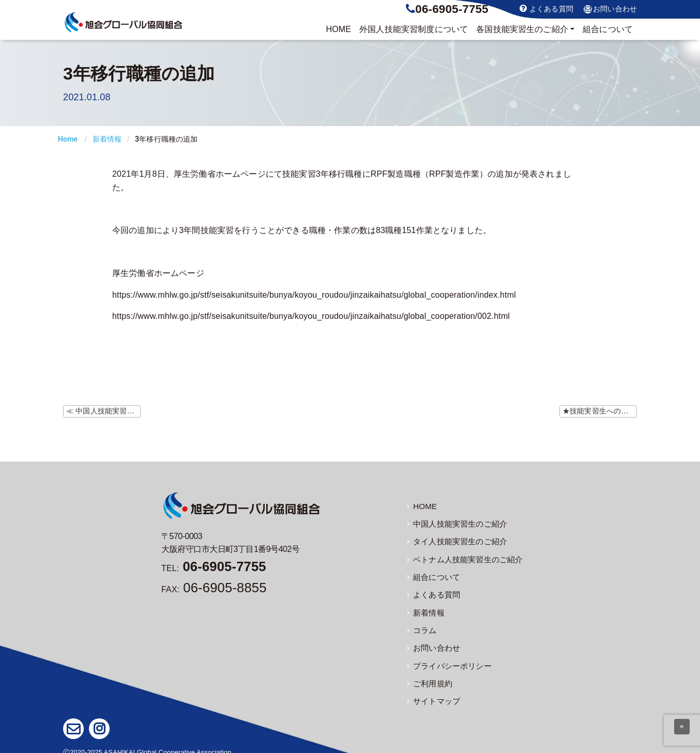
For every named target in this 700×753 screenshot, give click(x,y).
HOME (338, 29)
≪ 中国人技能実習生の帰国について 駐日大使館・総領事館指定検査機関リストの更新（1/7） (103, 411)
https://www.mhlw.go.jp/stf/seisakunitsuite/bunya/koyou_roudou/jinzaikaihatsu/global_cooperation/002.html (311, 316)
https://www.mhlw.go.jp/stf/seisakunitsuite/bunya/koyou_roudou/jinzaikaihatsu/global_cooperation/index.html (314, 295)
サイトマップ (432, 694)
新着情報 (107, 139)
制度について (414, 29)
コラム (421, 625)
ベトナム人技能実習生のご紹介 (461, 557)
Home (68, 139)
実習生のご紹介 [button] (522, 29)
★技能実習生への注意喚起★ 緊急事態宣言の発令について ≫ (600, 411)
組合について (608, 29)
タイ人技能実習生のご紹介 (454, 540)
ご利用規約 (428, 677)
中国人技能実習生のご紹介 (454, 523)
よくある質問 (546, 9)
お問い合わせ (610, 9)
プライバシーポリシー (447, 659)
